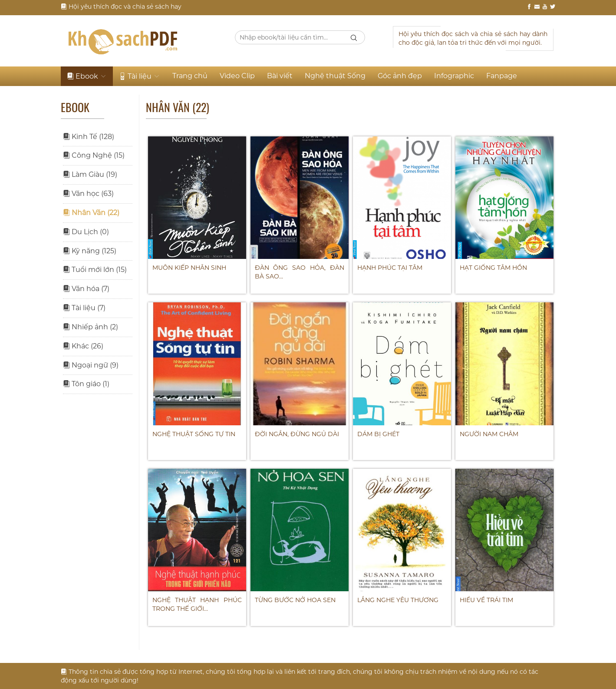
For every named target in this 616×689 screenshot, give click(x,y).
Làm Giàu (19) (90, 174)
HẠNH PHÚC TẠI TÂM (390, 268)
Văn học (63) (88, 194)
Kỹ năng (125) (90, 251)
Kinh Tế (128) (89, 137)
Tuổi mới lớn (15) (95, 270)
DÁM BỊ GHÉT (378, 434)
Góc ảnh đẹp (400, 76)
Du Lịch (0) (86, 232)
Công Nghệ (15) (94, 155)
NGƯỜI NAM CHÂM (489, 434)
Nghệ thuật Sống (335, 76)
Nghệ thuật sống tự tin (194, 434)
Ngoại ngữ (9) (91, 365)
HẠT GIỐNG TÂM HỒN (493, 268)
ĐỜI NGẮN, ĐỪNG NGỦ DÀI (297, 434)
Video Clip (237, 76)
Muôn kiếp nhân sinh (189, 268)
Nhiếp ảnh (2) (91, 327)
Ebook (87, 76)
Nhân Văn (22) (91, 213)
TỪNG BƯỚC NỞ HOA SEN (295, 600)
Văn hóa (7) (86, 289)
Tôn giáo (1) (86, 384)
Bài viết (280, 76)
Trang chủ (190, 76)
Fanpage (502, 76)
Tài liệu (140, 76)
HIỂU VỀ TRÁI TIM (486, 600)
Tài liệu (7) (84, 308)
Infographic (454, 76)
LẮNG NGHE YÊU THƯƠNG (398, 600)
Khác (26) (83, 346)
